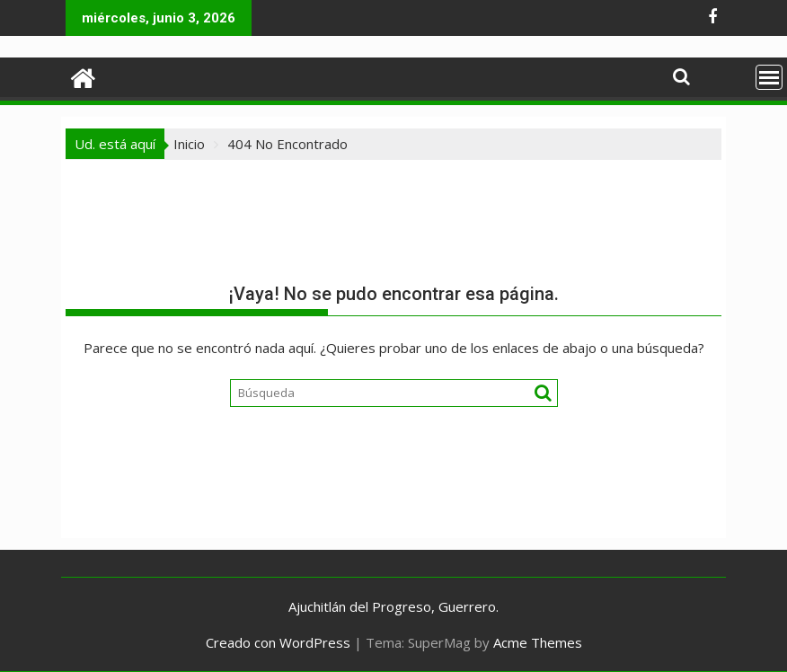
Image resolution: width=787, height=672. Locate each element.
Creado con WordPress (278, 642)
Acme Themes (538, 642)
